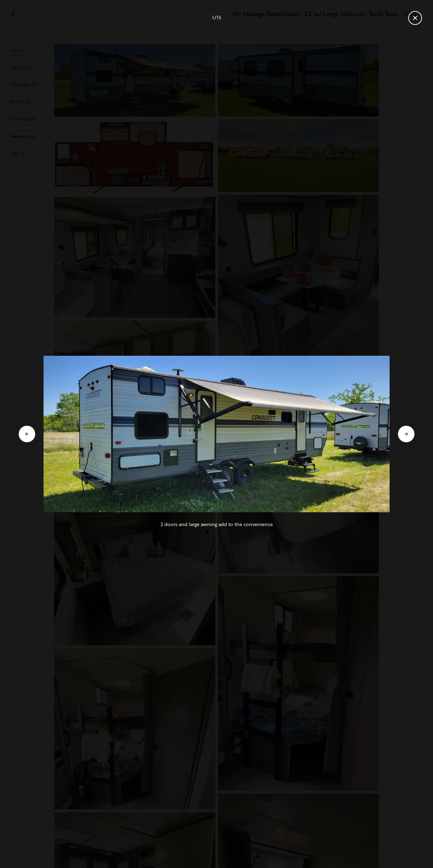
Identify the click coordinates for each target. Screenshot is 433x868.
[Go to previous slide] (27, 434)
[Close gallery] (415, 18)
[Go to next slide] (406, 434)
